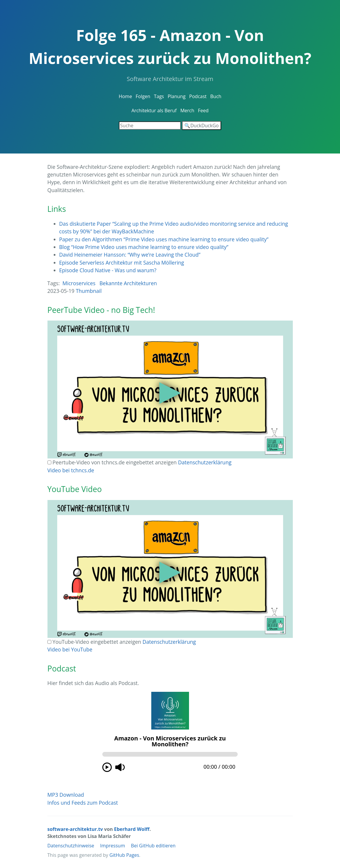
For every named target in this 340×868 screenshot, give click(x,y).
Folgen (143, 96)
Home (125, 96)
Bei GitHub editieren (153, 846)
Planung (176, 96)
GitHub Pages (124, 855)
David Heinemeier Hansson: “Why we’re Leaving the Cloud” (130, 255)
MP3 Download (66, 795)
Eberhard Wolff (132, 829)
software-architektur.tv (75, 829)
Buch (216, 96)
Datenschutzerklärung (205, 462)
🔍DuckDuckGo (201, 126)
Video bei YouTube (70, 649)
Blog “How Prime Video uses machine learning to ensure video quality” (144, 247)
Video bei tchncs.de (71, 470)
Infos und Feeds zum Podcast (83, 803)
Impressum (112, 846)
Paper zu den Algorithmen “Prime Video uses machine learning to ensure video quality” (164, 239)
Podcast (198, 96)
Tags (159, 96)
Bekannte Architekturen (128, 283)
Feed (203, 110)
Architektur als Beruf (154, 110)
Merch (187, 110)
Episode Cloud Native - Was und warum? (108, 270)
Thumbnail (89, 291)
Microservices (79, 283)
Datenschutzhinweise (71, 846)
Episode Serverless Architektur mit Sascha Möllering (122, 263)
